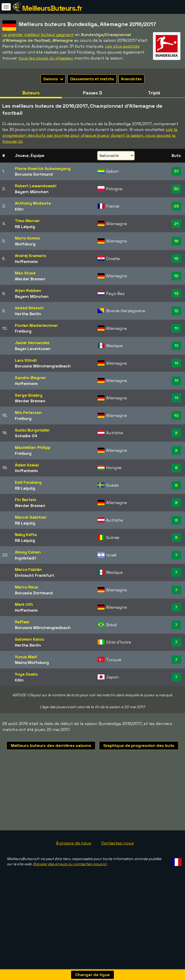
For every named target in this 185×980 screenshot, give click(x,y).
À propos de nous (74, 856)
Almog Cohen (28, 552)
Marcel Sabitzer (31, 517)
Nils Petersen (28, 412)
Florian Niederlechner (36, 325)
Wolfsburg (25, 244)
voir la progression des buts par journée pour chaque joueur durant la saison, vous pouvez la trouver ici (90, 135)
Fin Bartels (26, 500)
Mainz (21, 662)
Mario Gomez (27, 238)
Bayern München (32, 192)
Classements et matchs (92, 79)
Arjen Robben (28, 290)
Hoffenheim (26, 261)
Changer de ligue (92, 975)
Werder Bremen (30, 279)
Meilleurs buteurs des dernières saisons (51, 745)
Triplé (154, 93)
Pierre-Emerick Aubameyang (43, 168)
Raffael (22, 622)
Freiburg (23, 331)
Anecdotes (131, 79)
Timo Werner (27, 221)
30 (176, 189)
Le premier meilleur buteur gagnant (38, 35)
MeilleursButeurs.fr (52, 8)
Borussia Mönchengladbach (43, 366)
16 (176, 241)
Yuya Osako (26, 674)
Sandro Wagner (30, 378)
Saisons (53, 79)
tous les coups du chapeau (46, 58)
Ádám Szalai (27, 465)
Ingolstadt (25, 558)
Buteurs (31, 93)
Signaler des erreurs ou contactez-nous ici (70, 877)
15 (176, 259)
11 (176, 328)
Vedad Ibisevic (29, 308)
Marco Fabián (28, 569)
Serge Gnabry (29, 395)
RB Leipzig (25, 227)
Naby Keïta (26, 534)
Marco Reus (27, 587)
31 (176, 171)
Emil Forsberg (28, 482)
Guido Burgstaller (32, 430)
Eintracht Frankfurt (35, 575)
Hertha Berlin (28, 314)
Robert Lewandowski (36, 186)
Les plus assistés (122, 46)
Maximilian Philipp (33, 447)
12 (176, 311)
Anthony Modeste (33, 203)
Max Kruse (25, 273)
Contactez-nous (118, 856)
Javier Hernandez (32, 343)
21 (176, 224)
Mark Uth (24, 604)
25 (176, 206)
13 (176, 293)
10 (176, 415)
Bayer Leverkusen (33, 349)
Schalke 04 (26, 436)
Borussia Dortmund (34, 174)
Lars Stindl (26, 360)
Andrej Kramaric (31, 256)
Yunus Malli (26, 657)
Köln (19, 209)
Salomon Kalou (29, 639)
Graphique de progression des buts (139, 745)
